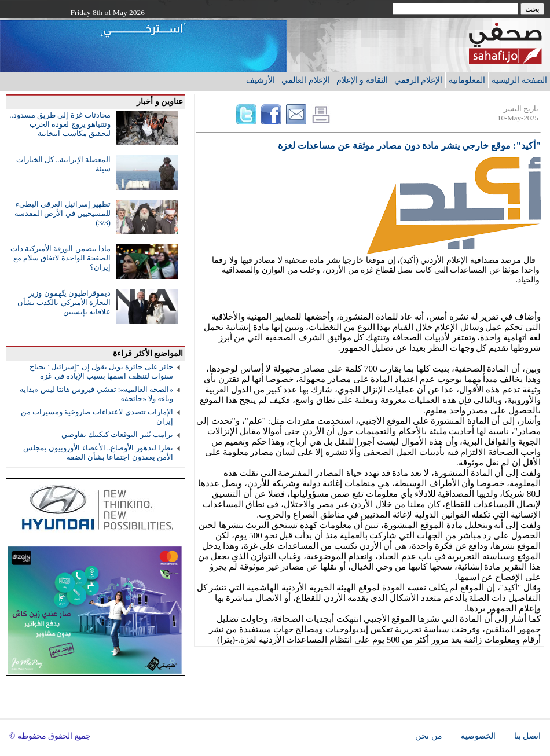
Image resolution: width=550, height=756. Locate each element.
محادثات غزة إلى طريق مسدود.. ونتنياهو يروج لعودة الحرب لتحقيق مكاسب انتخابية (60, 124)
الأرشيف (261, 80)
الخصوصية (478, 736)
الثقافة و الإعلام (362, 80)
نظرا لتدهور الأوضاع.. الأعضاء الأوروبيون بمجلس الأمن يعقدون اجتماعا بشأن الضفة (98, 452)
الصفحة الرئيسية (519, 80)
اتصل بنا (527, 736)
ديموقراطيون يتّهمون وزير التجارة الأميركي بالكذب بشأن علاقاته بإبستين (64, 302)
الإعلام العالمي (306, 80)
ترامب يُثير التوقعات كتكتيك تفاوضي (117, 434)
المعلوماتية (467, 80)
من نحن (428, 736)
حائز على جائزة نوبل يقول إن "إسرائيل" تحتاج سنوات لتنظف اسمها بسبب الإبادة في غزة (101, 371)
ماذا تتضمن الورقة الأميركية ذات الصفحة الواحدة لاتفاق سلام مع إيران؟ (60, 258)
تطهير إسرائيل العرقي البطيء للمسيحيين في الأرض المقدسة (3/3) (63, 213)
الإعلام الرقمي (419, 80)
